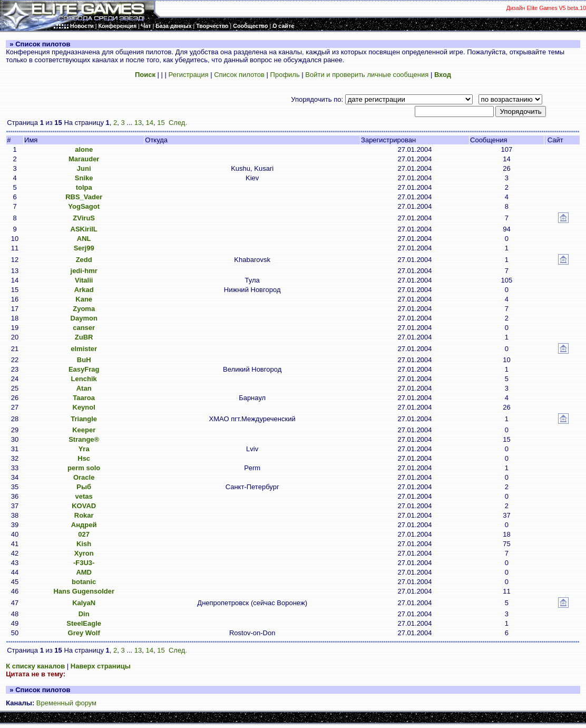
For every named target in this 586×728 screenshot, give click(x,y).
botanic (84, 582)
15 (161, 123)
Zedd (84, 260)
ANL (84, 239)
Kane (84, 299)
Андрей (84, 525)
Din (84, 614)
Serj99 (84, 248)
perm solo (84, 468)
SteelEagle (84, 623)
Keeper (84, 430)
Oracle (84, 477)
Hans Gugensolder (84, 591)
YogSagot (84, 206)
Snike (84, 178)
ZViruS (84, 218)
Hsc (84, 458)
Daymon (84, 318)
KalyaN (84, 603)
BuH (84, 360)
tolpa (84, 187)
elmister (84, 349)
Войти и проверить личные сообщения (367, 75)
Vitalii (84, 280)
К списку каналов (35, 666)
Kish (84, 544)
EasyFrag (84, 369)
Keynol (84, 407)
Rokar (84, 515)
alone (84, 149)
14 (150, 123)
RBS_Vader (84, 197)
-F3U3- (84, 563)
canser (84, 328)
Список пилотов (239, 75)
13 (138, 123)
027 (84, 534)
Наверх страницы (101, 666)
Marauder (84, 159)
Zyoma (84, 309)
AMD (84, 572)
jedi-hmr (84, 271)
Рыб (84, 487)
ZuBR (84, 337)
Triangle (84, 419)
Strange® (84, 439)
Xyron (84, 553)
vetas (84, 496)
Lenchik (84, 379)
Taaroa (84, 398)
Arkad (84, 290)
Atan (84, 388)
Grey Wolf (84, 633)
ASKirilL (84, 229)
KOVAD (84, 506)
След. (178, 123)
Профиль (285, 75)
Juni (84, 168)
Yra (84, 449)
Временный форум (66, 703)
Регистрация (189, 75)
